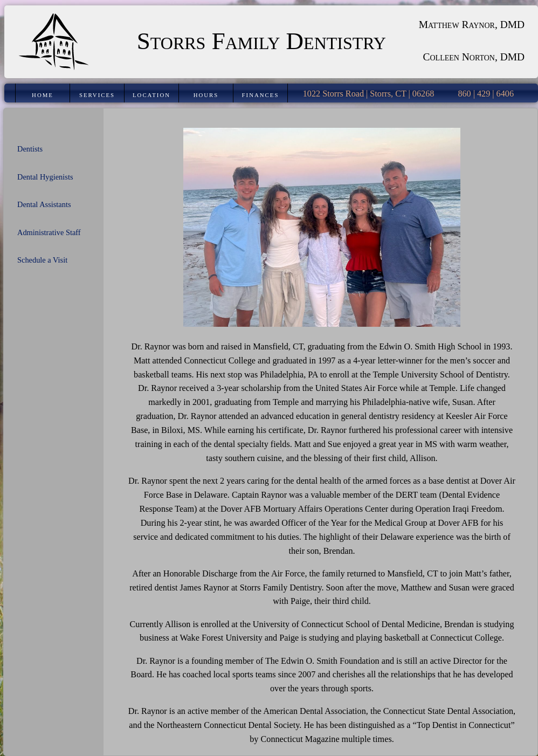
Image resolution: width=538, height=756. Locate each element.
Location (151, 95)
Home (43, 95)
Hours (206, 95)
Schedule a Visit (42, 260)
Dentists (30, 149)
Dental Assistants (44, 204)
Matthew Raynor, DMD (472, 25)
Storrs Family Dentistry (261, 41)
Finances (261, 95)
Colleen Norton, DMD (474, 57)
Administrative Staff (49, 232)
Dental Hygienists (45, 177)
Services (97, 95)
